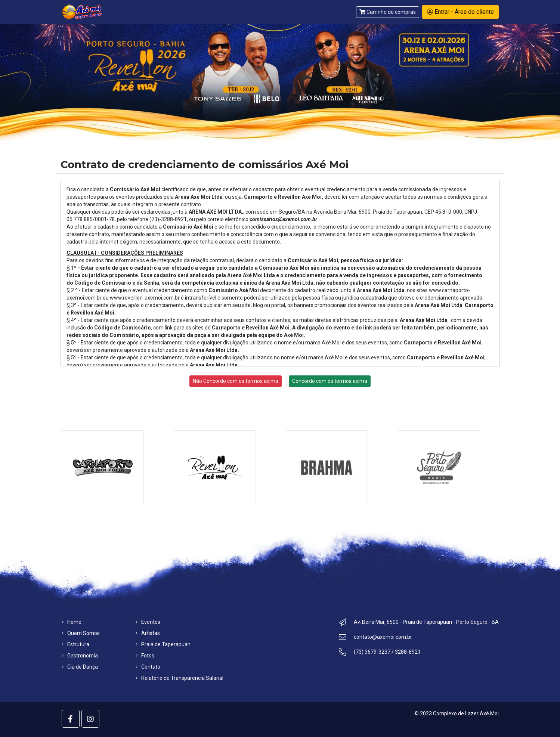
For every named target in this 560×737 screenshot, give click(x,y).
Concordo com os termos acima (330, 381)
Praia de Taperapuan (163, 644)
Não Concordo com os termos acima (236, 381)
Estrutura (75, 644)
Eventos (148, 622)
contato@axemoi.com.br (375, 638)
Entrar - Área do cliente (460, 12)
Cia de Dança (80, 667)
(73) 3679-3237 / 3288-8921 (380, 653)
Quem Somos (81, 633)
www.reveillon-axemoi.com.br (145, 298)
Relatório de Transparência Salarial (180, 678)
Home (72, 622)
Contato (148, 667)
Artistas (148, 633)
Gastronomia (80, 656)
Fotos (145, 656)
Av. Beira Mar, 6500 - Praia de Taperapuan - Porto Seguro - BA (419, 623)
